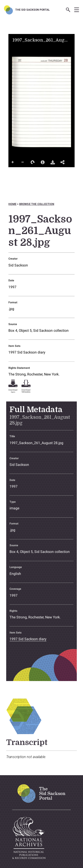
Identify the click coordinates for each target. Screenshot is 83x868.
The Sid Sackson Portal (33, 10)
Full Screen (13, 171)
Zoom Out (23, 162)
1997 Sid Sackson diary (27, 352)
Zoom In (13, 162)
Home (12, 204)
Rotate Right (33, 162)
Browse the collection (37, 204)
